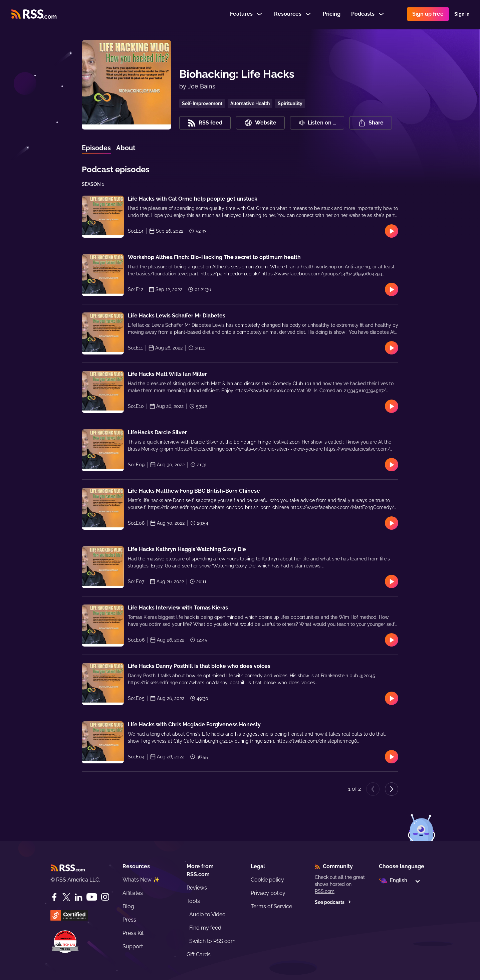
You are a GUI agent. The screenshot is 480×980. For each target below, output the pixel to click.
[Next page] (392, 789)
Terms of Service (271, 906)
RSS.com (325, 891)
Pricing (332, 15)
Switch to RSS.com (212, 941)
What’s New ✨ (141, 880)
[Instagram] (105, 897)
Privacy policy (268, 893)
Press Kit (133, 933)
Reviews (197, 888)
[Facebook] (54, 897)
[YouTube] (92, 897)
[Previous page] (373, 789)
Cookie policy (267, 880)
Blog (128, 906)
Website (260, 123)
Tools (193, 901)
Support (133, 946)
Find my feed (205, 928)
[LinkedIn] (78, 897)
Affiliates (133, 893)
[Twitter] (66, 897)
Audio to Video (207, 914)
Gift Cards (199, 954)
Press (129, 920)
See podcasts (333, 902)
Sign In (462, 15)
